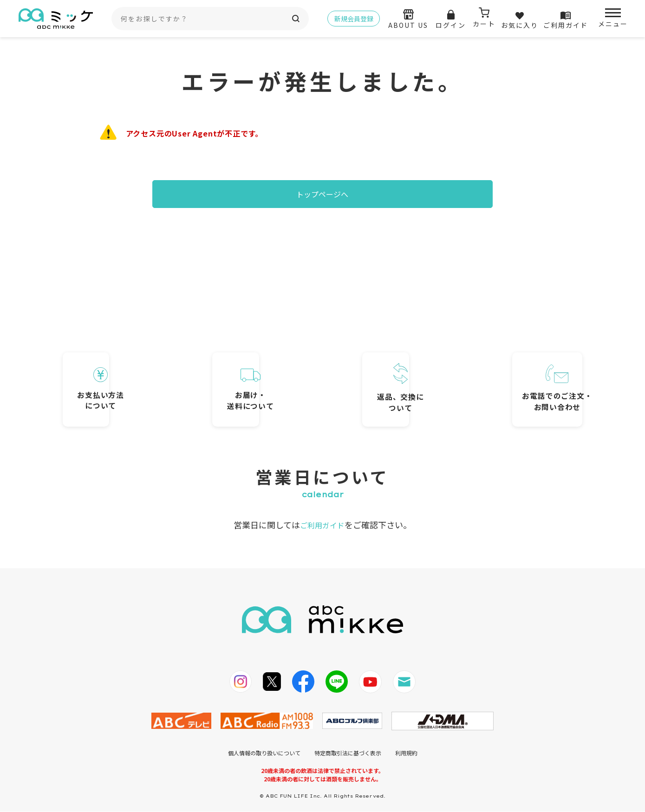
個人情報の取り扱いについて (264, 753)
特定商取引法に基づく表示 (348, 753)
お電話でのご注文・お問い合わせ (524, 377)
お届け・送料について (255, 379)
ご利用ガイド (322, 525)
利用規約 (406, 753)
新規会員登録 (354, 19)
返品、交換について (390, 376)
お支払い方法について (121, 378)
